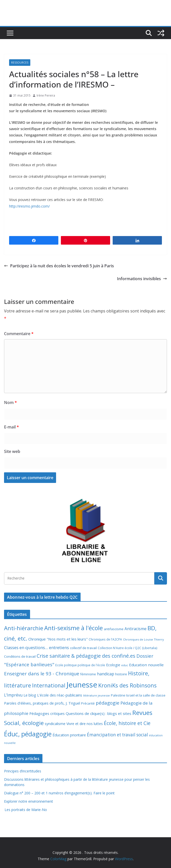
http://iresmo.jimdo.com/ (29, 206)
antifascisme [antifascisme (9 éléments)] (114, 629)
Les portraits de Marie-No (26, 810)
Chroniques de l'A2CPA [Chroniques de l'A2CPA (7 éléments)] (105, 639)
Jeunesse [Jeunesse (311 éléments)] (82, 685)
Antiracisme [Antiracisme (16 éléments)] (136, 629)
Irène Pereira (46, 95)
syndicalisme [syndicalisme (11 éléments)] (55, 724)
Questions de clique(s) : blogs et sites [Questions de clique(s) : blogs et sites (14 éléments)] (99, 713)
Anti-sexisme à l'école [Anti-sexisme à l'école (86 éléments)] (74, 628)
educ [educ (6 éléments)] (125, 665)
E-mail (11, 427)
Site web (12, 451)
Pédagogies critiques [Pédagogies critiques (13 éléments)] (47, 713)
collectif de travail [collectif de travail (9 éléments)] (83, 648)
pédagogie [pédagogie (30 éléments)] (108, 703)
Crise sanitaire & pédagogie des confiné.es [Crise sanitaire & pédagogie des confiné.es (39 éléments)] (86, 656)
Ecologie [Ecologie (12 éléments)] (113, 665)
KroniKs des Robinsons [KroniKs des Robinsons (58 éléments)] (127, 685)
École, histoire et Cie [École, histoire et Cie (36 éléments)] (127, 723)
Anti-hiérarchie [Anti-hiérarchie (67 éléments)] (24, 628)
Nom (10, 402)
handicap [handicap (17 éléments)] (106, 674)
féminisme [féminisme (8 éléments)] (88, 674)
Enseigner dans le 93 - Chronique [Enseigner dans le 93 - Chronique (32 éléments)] (42, 673)
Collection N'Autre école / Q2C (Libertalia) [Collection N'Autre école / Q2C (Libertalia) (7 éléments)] (128, 648)
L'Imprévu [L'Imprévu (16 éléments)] (13, 695)
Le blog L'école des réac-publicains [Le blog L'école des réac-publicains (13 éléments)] (53, 695)
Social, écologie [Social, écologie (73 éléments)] (24, 723)
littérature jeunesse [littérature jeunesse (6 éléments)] (96, 695)
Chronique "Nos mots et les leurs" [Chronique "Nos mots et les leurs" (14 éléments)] (58, 639)
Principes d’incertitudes (23, 771)
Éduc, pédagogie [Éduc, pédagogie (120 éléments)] (28, 734)
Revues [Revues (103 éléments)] (142, 713)
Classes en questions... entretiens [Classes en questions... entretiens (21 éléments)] (36, 647)
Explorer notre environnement (29, 801)
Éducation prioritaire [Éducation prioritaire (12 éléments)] (69, 735)
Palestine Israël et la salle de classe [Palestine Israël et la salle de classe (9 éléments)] (138, 695)
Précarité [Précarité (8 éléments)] (88, 703)
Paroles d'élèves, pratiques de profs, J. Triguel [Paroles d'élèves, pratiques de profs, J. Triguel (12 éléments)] (42, 703)
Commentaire (19, 334)
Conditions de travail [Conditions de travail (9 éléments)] (20, 656)
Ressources (20, 63)
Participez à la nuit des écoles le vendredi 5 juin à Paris (59, 266)
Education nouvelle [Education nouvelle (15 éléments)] (146, 665)
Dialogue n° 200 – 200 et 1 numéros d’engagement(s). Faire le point (59, 793)
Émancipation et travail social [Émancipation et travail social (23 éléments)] (117, 735)
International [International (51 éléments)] (49, 685)
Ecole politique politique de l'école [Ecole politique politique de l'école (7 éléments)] (80, 665)
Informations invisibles (142, 279)
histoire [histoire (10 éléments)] (121, 674)
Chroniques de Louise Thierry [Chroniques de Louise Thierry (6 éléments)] (143, 639)
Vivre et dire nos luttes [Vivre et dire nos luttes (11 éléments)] (85, 724)
